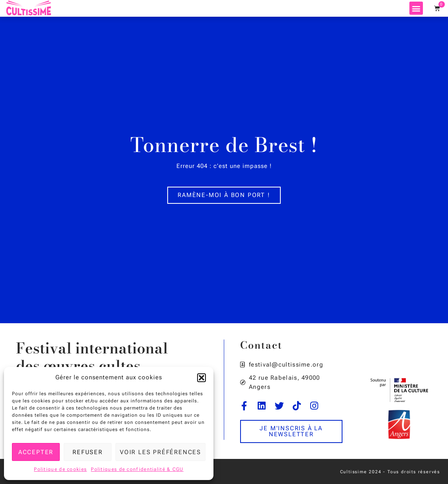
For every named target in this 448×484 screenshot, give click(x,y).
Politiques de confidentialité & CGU (137, 469)
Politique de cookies (60, 469)
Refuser (88, 452)
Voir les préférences (160, 452)
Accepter (36, 452)
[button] (202, 378)
